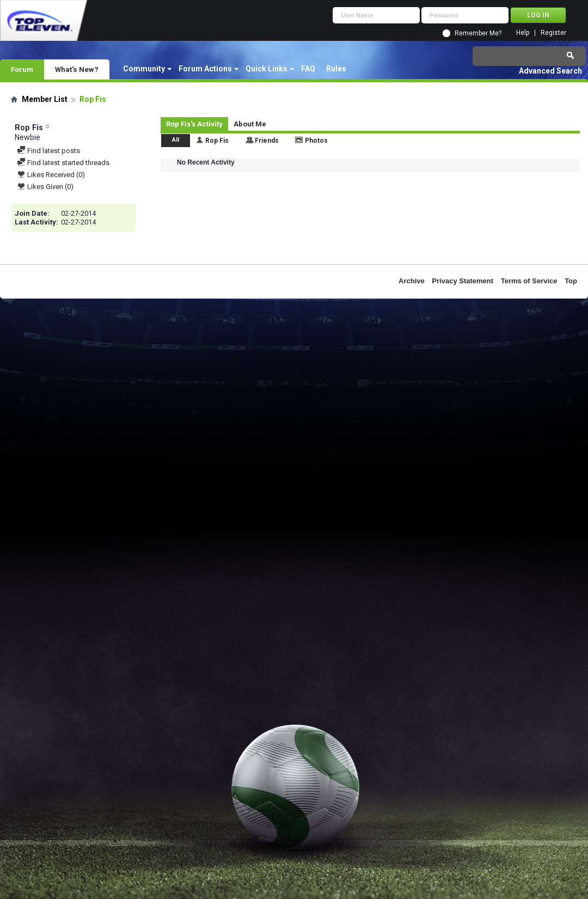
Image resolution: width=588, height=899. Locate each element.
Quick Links (267, 69)
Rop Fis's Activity (194, 124)
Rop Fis (217, 141)
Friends (267, 141)
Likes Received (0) (51, 175)
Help (523, 33)
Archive (412, 281)
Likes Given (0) (45, 187)
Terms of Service (529, 281)
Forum (22, 69)
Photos (316, 141)
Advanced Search (550, 71)
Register (553, 33)
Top (571, 281)
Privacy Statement (463, 281)
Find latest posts (48, 151)
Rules (336, 69)
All (176, 140)
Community (144, 69)
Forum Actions (205, 69)
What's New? (77, 69)
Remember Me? (478, 33)
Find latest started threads (63, 163)
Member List (45, 99)
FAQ (308, 69)
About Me (250, 124)
